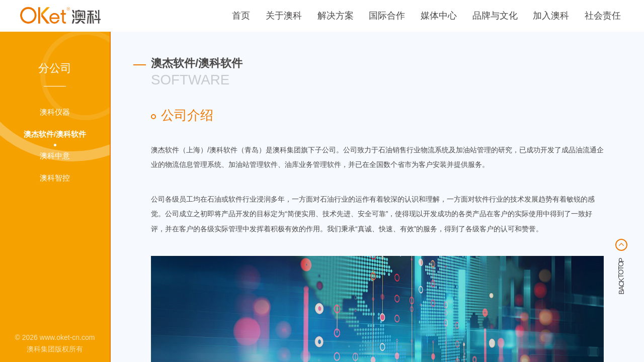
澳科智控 (55, 178)
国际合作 (387, 16)
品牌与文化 (495, 16)
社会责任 (603, 16)
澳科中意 (55, 156)
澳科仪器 (55, 112)
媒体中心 (439, 16)
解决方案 (336, 16)
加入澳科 (551, 16)
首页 (241, 16)
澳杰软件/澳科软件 (55, 134)
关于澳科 (284, 16)
